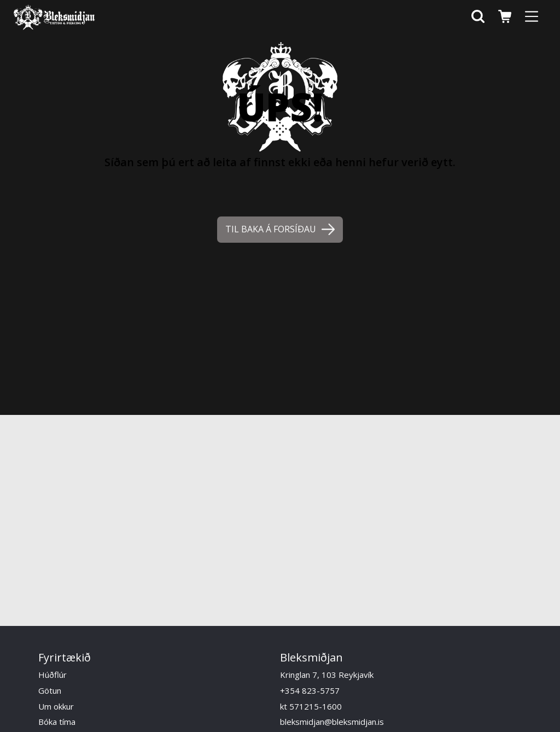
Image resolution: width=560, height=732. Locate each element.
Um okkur (56, 706)
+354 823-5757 (310, 690)
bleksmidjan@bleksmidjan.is (332, 722)
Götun (50, 690)
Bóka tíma (57, 722)
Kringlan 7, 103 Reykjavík (327, 675)
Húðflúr (52, 675)
